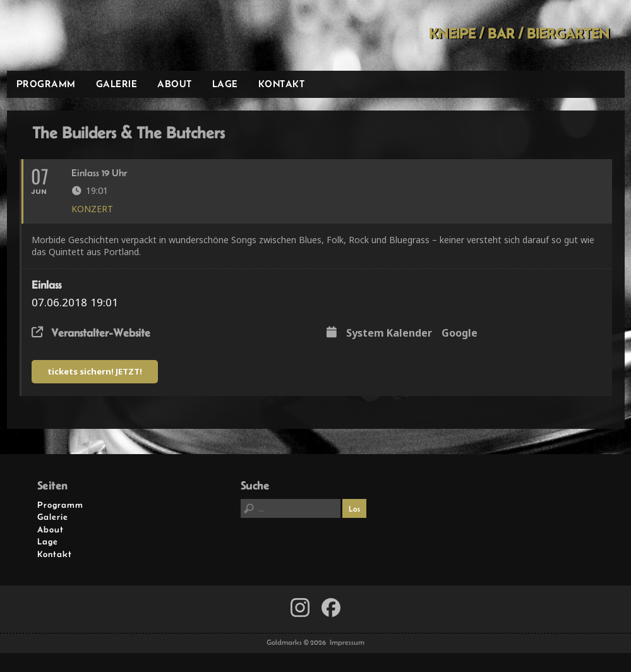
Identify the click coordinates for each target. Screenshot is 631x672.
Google (460, 333)
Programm (46, 84)
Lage (225, 84)
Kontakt (282, 84)
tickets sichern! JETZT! (95, 371)
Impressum (347, 642)
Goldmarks (97, 35)
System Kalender (389, 333)
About (175, 84)
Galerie (117, 84)
